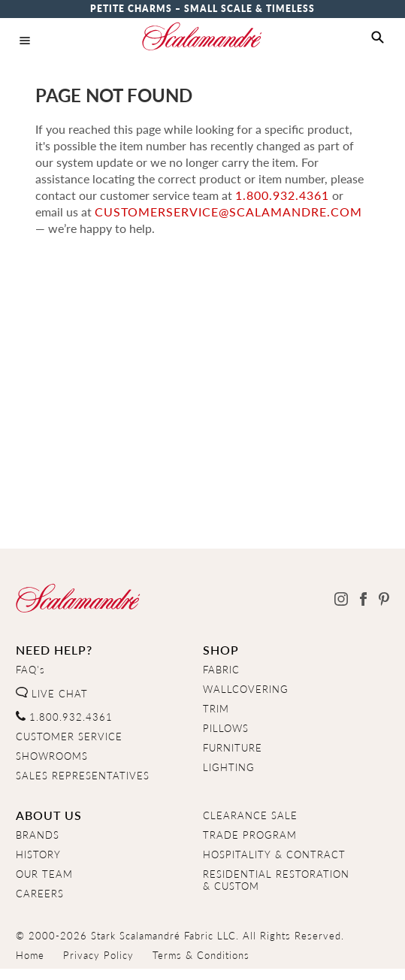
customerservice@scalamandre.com (228, 212)
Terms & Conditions (201, 955)
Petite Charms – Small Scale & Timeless (202, 9)
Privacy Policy (98, 955)
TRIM (216, 709)
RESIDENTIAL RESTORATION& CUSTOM (276, 880)
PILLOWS (226, 728)
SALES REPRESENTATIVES (83, 776)
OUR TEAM (44, 874)
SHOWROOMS (52, 756)
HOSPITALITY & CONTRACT (274, 854)
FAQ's (30, 670)
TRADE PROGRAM (250, 835)
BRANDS (38, 835)
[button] (378, 38)
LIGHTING (229, 767)
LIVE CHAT (52, 694)
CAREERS (40, 894)
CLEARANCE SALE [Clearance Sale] (250, 815)
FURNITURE (233, 748)
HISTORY (38, 854)
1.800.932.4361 (282, 195)
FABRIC (221, 670)
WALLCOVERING (246, 689)
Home (30, 955)
